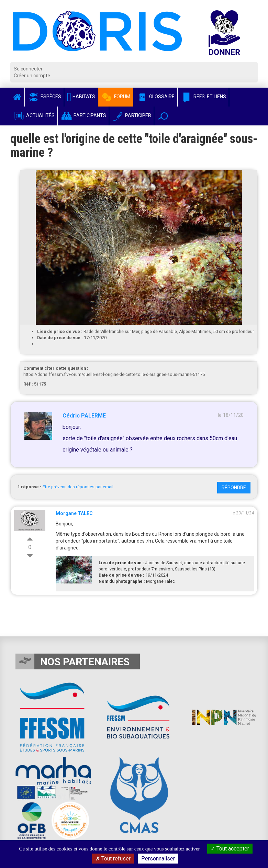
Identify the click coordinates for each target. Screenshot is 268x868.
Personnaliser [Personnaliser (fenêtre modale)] (158, 859)
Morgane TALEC (74, 513)
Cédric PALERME (84, 416)
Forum (116, 97)
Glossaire (155, 97)
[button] (163, 116)
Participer (132, 115)
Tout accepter (230, 849)
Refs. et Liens (203, 97)
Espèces (44, 97)
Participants (83, 115)
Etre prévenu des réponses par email (78, 487)
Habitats (81, 97)
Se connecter (28, 69)
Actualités (34, 115)
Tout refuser (113, 859)
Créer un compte (32, 76)
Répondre (234, 488)
